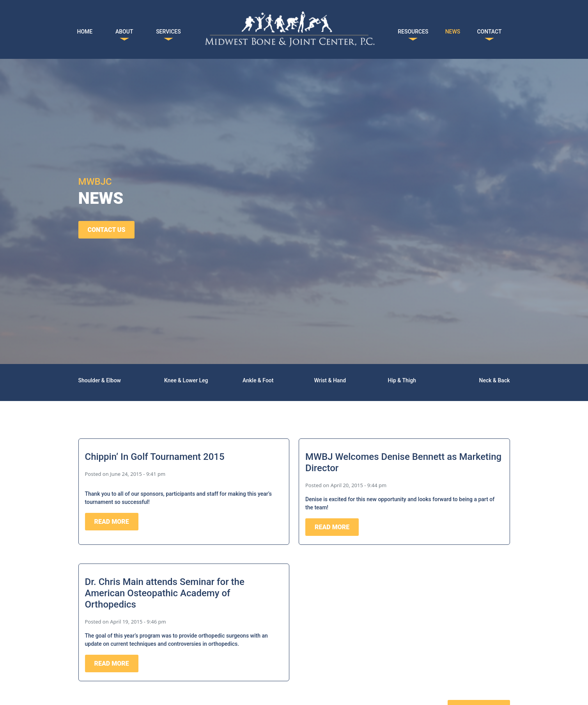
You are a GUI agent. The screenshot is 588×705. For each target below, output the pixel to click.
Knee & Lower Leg (186, 380)
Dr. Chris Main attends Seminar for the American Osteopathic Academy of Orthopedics (165, 593)
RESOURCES (413, 30)
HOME (85, 30)
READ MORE (112, 522)
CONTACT (489, 30)
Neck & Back (495, 380)
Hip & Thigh (402, 380)
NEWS (453, 30)
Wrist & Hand (330, 380)
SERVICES (168, 30)
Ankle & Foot (258, 380)
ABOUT (124, 30)
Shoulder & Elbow (100, 380)
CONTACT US (107, 230)
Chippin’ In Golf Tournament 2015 (155, 457)
